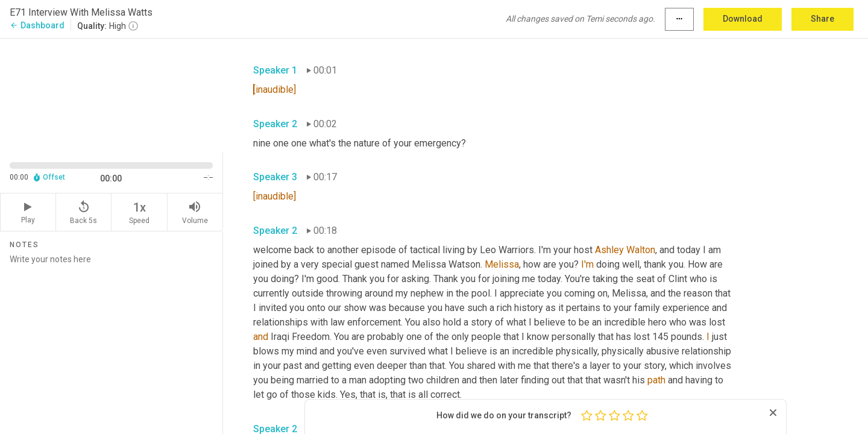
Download (743, 19)
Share (822, 19)
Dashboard (37, 25)
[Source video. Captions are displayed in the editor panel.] (112, 94)
